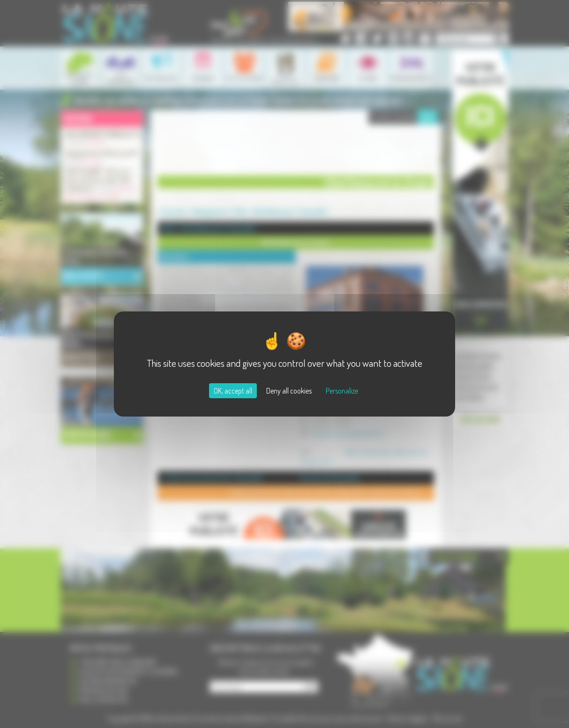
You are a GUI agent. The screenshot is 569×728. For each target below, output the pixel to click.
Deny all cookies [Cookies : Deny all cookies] (289, 391)
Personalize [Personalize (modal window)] (342, 391)
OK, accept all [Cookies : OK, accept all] (233, 391)
